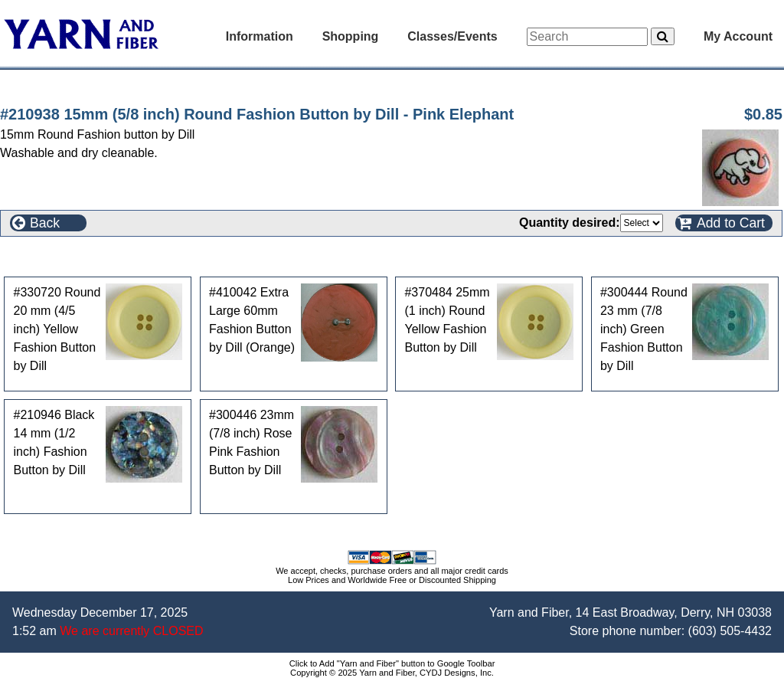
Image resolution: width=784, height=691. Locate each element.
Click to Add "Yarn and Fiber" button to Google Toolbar (392, 663)
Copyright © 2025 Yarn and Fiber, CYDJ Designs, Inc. (392, 673)
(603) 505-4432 (730, 631)
